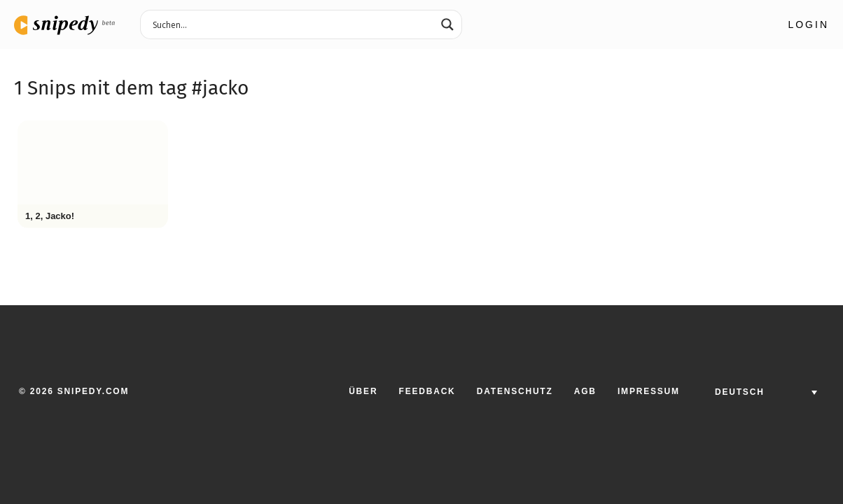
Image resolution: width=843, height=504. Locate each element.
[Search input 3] (292, 24)
